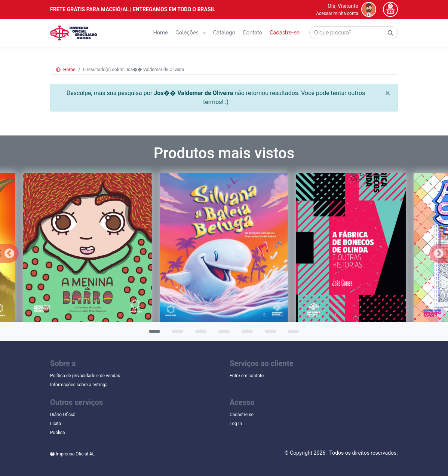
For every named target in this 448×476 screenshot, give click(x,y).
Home (160, 33)
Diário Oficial (63, 415)
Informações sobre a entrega (79, 385)
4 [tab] (222, 334)
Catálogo (224, 33)
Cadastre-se (285, 33)
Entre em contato (247, 376)
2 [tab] (176, 334)
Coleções (190, 33)
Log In (236, 424)
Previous (9, 253)
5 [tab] (245, 334)
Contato (252, 33)
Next (439, 253)
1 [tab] (153, 334)
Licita (56, 424)
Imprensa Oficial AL (72, 454)
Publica (58, 433)
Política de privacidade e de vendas (85, 376)
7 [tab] (292, 334)
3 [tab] (199, 334)
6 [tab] (269, 334)
